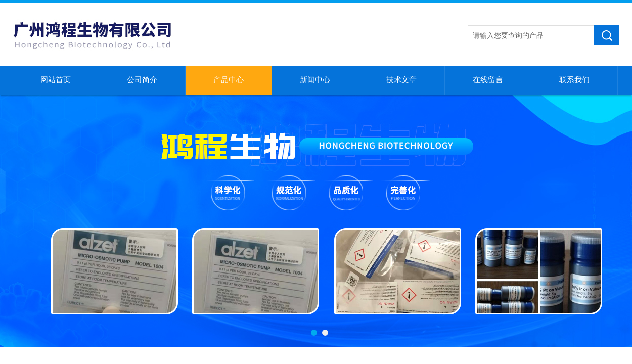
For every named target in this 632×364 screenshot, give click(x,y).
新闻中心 (315, 80)
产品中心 (229, 80)
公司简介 (142, 80)
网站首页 (56, 80)
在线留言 (488, 80)
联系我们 (574, 80)
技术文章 (401, 80)
